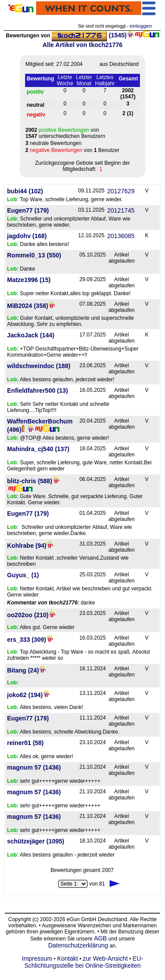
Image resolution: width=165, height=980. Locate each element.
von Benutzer (73, 150)
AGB (100, 938)
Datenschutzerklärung (78, 945)
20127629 (121, 191)
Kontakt (68, 958)
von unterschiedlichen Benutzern (65, 133)
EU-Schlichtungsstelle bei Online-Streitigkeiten (84, 962)
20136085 (121, 236)
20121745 (121, 210)
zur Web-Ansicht (105, 958)
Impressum (37, 958)
